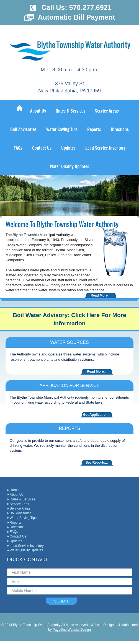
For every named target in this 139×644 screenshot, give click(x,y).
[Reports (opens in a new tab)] (94, 129)
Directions (17, 527)
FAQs (14, 532)
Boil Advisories (20, 513)
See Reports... (97, 463)
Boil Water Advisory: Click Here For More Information (69, 319)
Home (14, 490)
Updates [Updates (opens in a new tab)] (16, 541)
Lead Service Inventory (27, 546)
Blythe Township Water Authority (69, 47)
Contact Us (18, 536)
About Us (16, 495)
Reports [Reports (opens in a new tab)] (16, 523)
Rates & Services (22, 499)
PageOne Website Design (72, 630)
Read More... (101, 295)
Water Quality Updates (26, 550)
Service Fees (19, 504)
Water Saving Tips (23, 518)
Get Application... (97, 415)
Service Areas (20, 508)
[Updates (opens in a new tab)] (68, 147)
